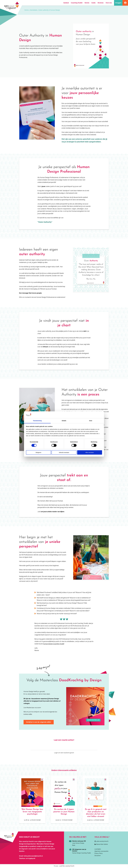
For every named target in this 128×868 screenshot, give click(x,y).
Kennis (87, 3)
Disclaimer (98, 856)
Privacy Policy (99, 853)
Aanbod (66, 3)
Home (26, 10)
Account (125, 3)
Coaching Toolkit (77, 3)
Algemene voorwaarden (101, 851)
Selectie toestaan (64, 452)
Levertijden (98, 849)
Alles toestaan (90, 452)
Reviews (101, 3)
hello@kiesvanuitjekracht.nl (33, 856)
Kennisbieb (34, 10)
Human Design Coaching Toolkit (53, 644)
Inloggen (118, 3)
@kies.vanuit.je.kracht (102, 841)
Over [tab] (91, 421)
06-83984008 (31, 858)
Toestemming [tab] (37, 421)
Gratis (93, 3)
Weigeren (38, 452)
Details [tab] (64, 421)
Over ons (109, 3)
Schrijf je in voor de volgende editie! (39, 722)
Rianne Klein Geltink (102, 844)
